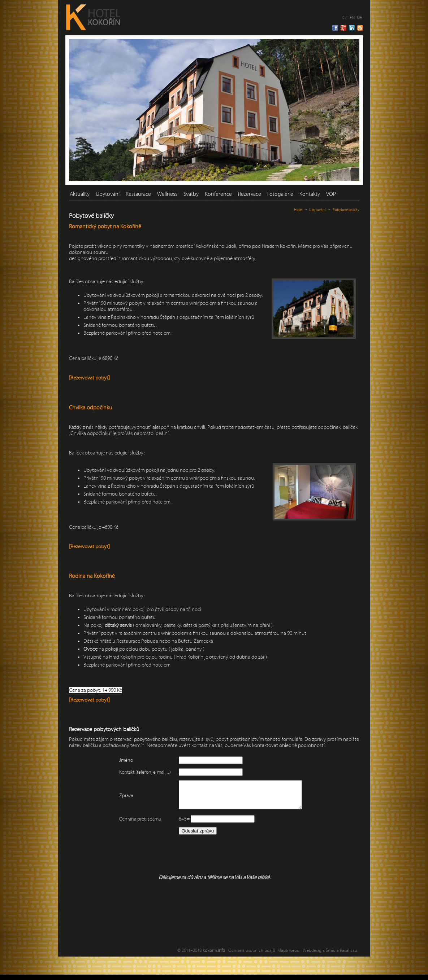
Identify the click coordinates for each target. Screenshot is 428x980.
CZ (345, 18)
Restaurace (138, 194)
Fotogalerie (280, 194)
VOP (331, 194)
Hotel (298, 210)
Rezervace (250, 194)
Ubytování (108, 194)
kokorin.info (214, 956)
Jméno (119, 760)
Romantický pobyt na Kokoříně (105, 227)
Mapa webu (288, 956)
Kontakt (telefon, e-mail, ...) (138, 772)
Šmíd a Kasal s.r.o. (342, 956)
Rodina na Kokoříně (92, 576)
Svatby (191, 194)
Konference (218, 194)
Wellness (167, 194)
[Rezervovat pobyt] (89, 378)
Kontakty (310, 194)
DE (359, 18)
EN (352, 18)
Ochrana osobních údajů (252, 956)
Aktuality (80, 194)
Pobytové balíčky (346, 210)
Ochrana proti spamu (133, 825)
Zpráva (119, 798)
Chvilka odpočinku (91, 408)
